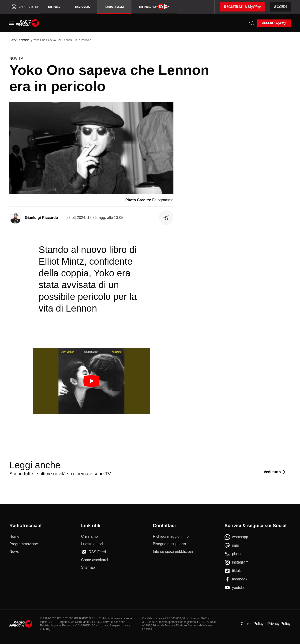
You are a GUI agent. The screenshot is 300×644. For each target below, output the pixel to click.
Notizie (25, 40)
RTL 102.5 (54, 7)
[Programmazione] (24, 544)
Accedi (280, 7)
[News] (14, 552)
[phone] (234, 554)
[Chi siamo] (89, 537)
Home (13, 40)
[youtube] (235, 588)
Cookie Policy (252, 624)
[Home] (28, 23)
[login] (274, 23)
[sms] (232, 545)
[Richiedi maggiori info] (171, 537)
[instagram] (236, 562)
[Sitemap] (88, 568)
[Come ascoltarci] (95, 560)
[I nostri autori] (92, 544)
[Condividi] (166, 218)
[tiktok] (233, 571)
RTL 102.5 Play (154, 7)
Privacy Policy (279, 624)
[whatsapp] (236, 537)
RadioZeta (82, 7)
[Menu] (12, 23)
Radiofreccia (114, 7)
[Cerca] (252, 23)
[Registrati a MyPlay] (242, 7)
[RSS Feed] (94, 552)
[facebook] (236, 579)
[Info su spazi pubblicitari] (173, 552)
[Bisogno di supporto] (169, 544)
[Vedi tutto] (275, 472)
